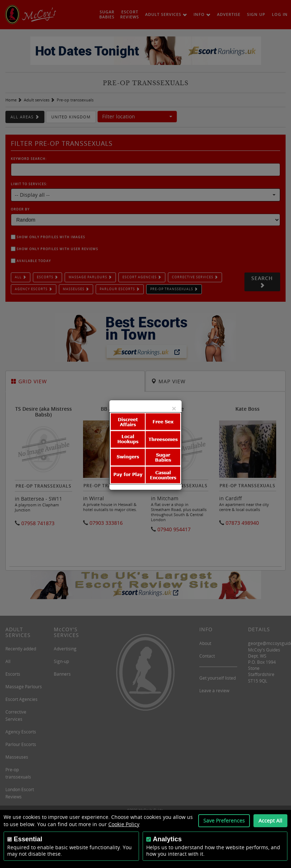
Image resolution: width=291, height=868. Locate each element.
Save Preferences (224, 821)
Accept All (270, 821)
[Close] (174, 408)
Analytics (167, 839)
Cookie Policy (124, 824)
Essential (28, 839)
